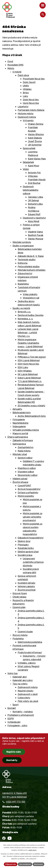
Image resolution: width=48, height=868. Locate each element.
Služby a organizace (23, 246)
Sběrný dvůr (24, 541)
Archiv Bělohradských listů (32, 416)
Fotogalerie (19, 420)
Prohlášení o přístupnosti (21, 715)
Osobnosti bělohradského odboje (31, 190)
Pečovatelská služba (29, 267)
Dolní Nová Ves (31, 100)
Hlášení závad (20, 479)
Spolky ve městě (21, 308)
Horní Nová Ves (31, 103)
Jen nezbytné (25, 864)
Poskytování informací (30, 653)
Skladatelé (28, 162)
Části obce (23, 75)
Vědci (26, 169)
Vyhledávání (14, 722)
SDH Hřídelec (25, 371)
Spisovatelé (29, 148)
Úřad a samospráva (18, 437)
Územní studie (25, 632)
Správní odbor (25, 458)
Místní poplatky (26, 496)
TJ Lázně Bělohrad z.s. (30, 381)
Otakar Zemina (36, 124)
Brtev (26, 93)
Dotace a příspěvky (28, 493)
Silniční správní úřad (28, 552)
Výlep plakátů (30, 294)
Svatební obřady (26, 583)
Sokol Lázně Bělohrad (29, 378)
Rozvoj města (20, 635)
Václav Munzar (36, 239)
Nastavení (38, 864)
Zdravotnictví (25, 274)
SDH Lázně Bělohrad (29, 360)
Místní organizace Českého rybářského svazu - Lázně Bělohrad (30, 343)
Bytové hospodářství (29, 489)
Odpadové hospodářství (31, 538)
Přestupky (23, 545)
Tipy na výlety (20, 684)
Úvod (10, 61)
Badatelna (23, 284)
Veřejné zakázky (26, 586)
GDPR (11, 719)
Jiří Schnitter (35, 145)
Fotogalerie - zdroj (17, 726)
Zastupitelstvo (26, 447)
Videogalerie (19, 427)
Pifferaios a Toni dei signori (32, 357)
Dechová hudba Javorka (31, 315)
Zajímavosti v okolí (28, 694)
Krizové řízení (20, 593)
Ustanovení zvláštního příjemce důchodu (33, 562)
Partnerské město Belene (31, 110)
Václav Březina (36, 134)
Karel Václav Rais (37, 159)
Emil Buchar (34, 183)
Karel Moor (34, 166)
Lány (25, 96)
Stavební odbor (26, 472)
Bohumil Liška (35, 204)
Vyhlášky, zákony (27, 663)
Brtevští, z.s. (24, 312)
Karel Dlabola (35, 138)
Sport (16, 705)
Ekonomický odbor (28, 475)
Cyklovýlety (24, 698)
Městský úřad (20, 454)
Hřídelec (27, 89)
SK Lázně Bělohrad (28, 374)
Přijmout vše (11, 864)
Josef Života (35, 141)
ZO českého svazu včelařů (31, 406)
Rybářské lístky (26, 548)
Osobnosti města (27, 117)
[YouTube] (10, 838)
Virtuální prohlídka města (26, 430)
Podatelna (18, 639)
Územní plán (19, 607)
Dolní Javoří (29, 82)
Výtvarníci (28, 121)
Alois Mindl (34, 221)
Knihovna (23, 263)
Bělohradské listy (22, 413)
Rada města (24, 451)
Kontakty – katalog (23, 712)
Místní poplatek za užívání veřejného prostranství (33, 517)
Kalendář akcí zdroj (23, 680)
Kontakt (12, 708)
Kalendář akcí (20, 677)
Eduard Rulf (34, 214)
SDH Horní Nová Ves (28, 364)
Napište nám (14, 752)
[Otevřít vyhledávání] (43, 14)
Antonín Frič (34, 173)
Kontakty (12, 760)
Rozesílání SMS (15, 65)
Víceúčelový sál (31, 298)
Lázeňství (23, 107)
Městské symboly (22, 242)
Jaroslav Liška (35, 197)
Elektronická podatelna (30, 642)
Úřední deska (19, 597)
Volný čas (12, 673)
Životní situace (20, 482)
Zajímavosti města (28, 687)
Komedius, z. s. (25, 319)
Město (11, 68)
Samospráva (19, 444)
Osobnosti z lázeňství (34, 218)
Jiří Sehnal (33, 201)
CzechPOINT (24, 486)
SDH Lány (23, 367)
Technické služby (27, 260)
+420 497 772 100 (15, 802)
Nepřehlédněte (20, 423)
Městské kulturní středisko (32, 270)
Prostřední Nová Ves (34, 79)
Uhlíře (26, 86)
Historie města (25, 114)
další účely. (33, 850)
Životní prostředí (27, 590)
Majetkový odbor (27, 468)
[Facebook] (4, 838)
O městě (17, 72)
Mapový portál (20, 433)
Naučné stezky (26, 691)
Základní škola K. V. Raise (31, 256)
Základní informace (23, 440)
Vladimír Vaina (35, 232)
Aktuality (17, 409)
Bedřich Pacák (36, 235)
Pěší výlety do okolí (28, 701)
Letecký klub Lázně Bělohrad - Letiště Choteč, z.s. (28, 333)
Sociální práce (25, 555)
